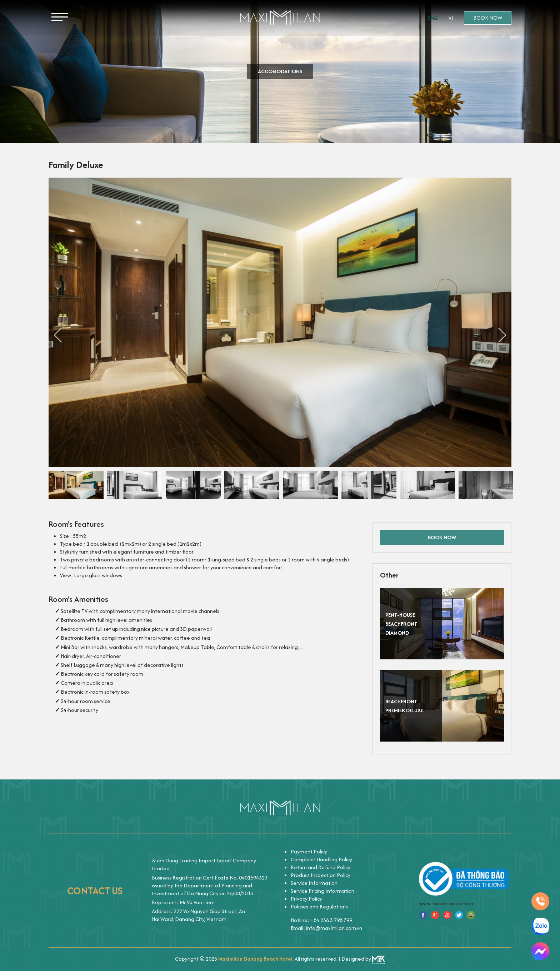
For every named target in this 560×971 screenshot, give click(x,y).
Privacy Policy (306, 899)
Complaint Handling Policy (321, 859)
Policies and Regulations (319, 906)
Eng (433, 18)
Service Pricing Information (322, 891)
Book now (488, 18)
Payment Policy (309, 851)
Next (502, 336)
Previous (58, 336)
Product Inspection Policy (321, 875)
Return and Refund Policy (321, 867)
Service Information (314, 883)
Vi (451, 18)
